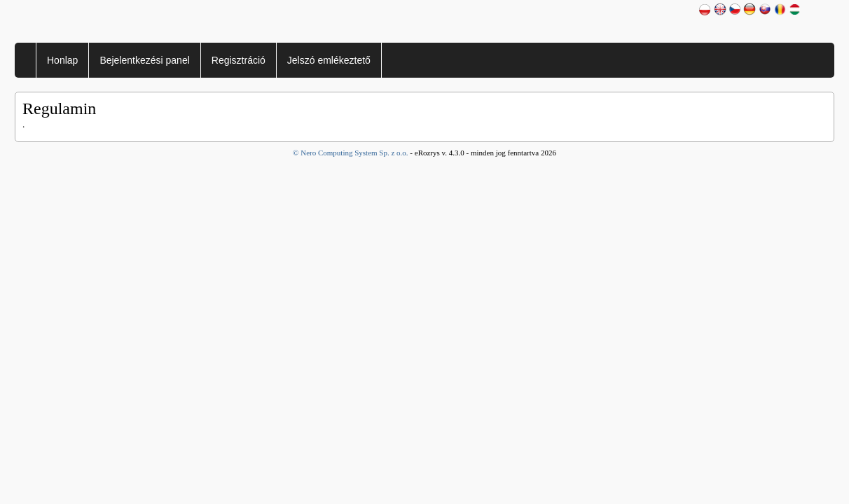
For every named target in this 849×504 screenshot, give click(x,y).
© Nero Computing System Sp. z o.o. (351, 153)
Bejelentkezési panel (144, 60)
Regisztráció (239, 60)
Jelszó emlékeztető (329, 60)
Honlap (62, 60)
